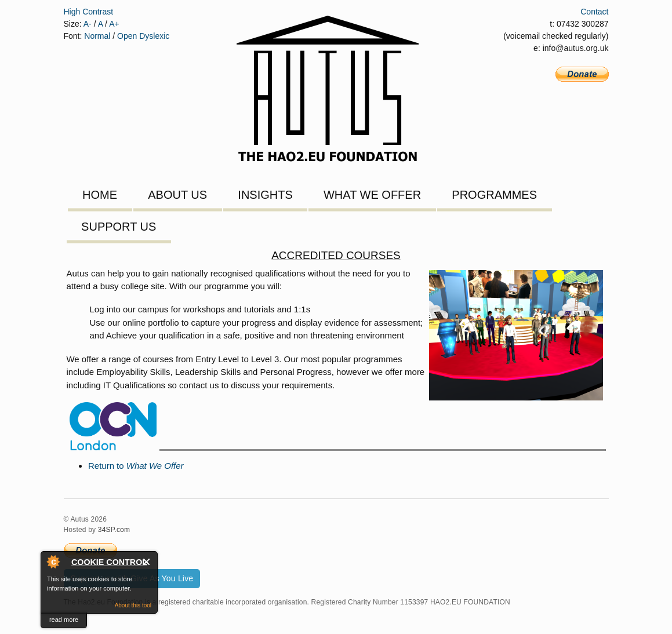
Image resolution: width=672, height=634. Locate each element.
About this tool (133, 605)
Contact (594, 12)
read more (64, 620)
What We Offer (372, 195)
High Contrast (89, 12)
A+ (114, 24)
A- (88, 24)
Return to (136, 466)
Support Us (119, 227)
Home (100, 195)
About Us (177, 195)
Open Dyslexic (143, 36)
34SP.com (114, 530)
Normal (97, 36)
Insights (265, 195)
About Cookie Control (53, 562)
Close (147, 562)
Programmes (494, 195)
